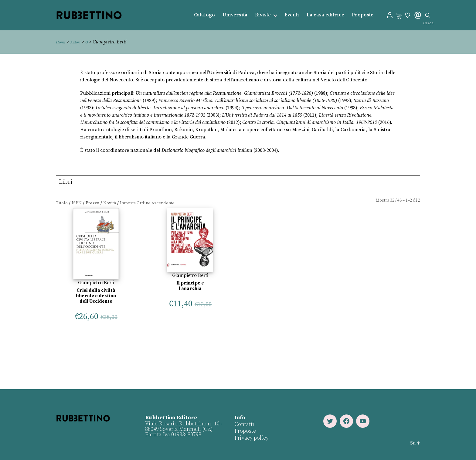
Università (235, 15)
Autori (79, 42)
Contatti (244, 424)
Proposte (363, 15)
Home (62, 42)
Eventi (292, 15)
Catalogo (204, 15)
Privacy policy (251, 438)
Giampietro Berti (96, 283)
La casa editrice (325, 15)
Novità (110, 203)
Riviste (263, 15)
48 (399, 200)
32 (392, 200)
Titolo (62, 203)
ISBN (77, 203)
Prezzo (92, 203)
